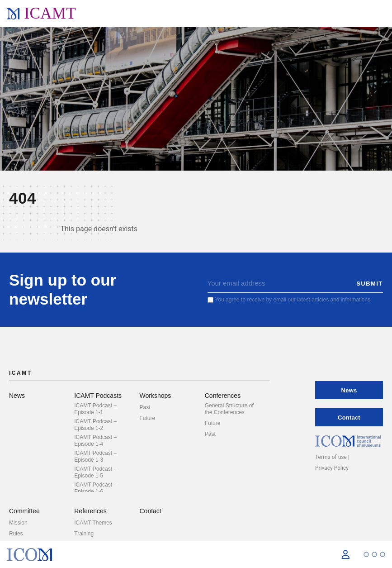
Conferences (223, 396)
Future (148, 418)
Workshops (156, 396)
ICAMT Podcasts (98, 396)
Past (145, 407)
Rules (16, 534)
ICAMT (50, 13)
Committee (24, 511)
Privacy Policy (332, 468)
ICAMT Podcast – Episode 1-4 (95, 441)
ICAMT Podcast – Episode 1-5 (95, 472)
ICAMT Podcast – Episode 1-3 (95, 456)
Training (84, 534)
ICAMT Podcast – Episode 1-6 (95, 488)
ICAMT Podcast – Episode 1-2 (95, 425)
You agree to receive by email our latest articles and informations (293, 300)
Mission (18, 523)
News (17, 396)
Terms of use (331, 457)
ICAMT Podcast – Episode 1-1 (95, 409)
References (90, 511)
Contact (151, 511)
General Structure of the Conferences (229, 409)
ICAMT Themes (93, 523)
